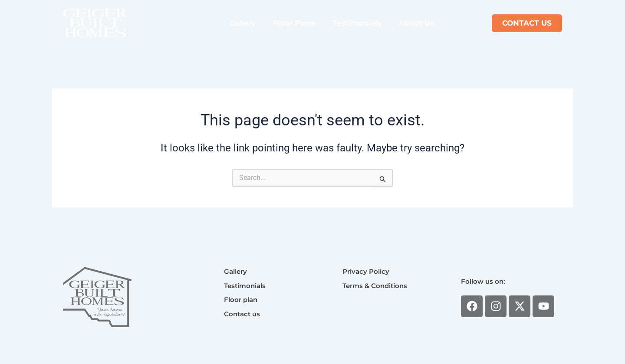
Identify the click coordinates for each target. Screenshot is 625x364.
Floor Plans (294, 23)
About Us (416, 23)
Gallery (242, 23)
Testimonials (357, 23)
